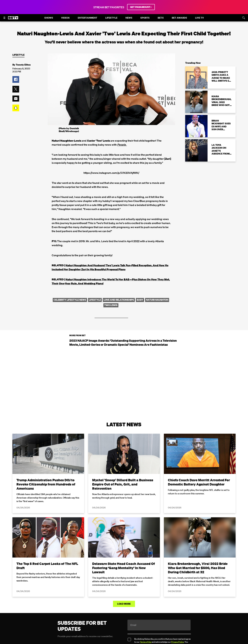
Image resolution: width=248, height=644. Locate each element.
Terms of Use (146, 642)
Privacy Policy (177, 642)
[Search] (244, 18)
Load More (124, 604)
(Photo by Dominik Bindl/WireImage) (69, 130)
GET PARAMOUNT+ (141, 7)
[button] (16, 79)
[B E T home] (13, 19)
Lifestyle (18, 55)
